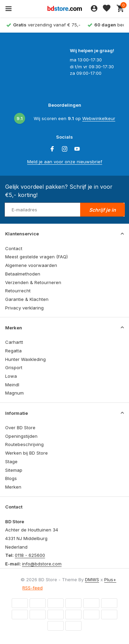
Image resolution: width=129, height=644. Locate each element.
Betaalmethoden (23, 274)
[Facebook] (52, 149)
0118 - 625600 (30, 555)
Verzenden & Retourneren (33, 282)
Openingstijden (21, 436)
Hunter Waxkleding (25, 359)
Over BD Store (20, 428)
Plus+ (110, 579)
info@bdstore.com (42, 564)
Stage (11, 461)
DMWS (92, 579)
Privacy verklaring (24, 308)
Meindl (12, 385)
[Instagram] (65, 149)
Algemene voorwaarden (31, 265)
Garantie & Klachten (27, 299)
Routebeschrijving (24, 444)
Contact (14, 248)
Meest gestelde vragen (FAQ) (36, 257)
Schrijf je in (103, 210)
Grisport (14, 367)
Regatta (13, 351)
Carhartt (14, 342)
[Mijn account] (94, 9)
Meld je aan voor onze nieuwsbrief (65, 162)
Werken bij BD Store (26, 453)
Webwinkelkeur (99, 118)
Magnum (14, 393)
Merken (13, 487)
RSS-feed (33, 588)
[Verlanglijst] (107, 9)
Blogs (11, 478)
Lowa (11, 376)
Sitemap (14, 470)
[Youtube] (77, 149)
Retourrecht (18, 291)
